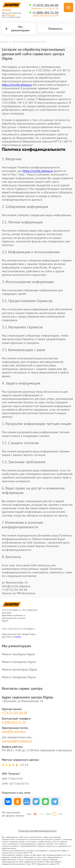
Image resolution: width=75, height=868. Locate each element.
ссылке (18, 637)
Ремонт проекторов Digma (19, 669)
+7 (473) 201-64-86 (45, 5)
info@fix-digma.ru (14, 731)
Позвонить (55, 29)
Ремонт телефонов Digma (19, 677)
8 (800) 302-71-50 (14, 722)
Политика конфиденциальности (37, 831)
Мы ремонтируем (18, 28)
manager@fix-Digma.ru (17, 741)
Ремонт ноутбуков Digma (18, 654)
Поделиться (8, 802)
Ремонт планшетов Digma (19, 662)
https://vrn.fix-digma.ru (17, 85)
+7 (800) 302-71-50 (45, 13)
